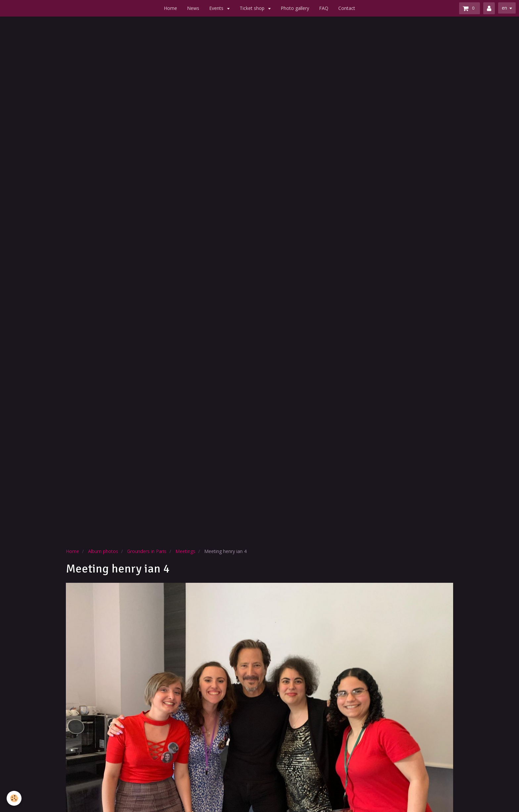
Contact (347, 8)
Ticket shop (253, 8)
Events (217, 8)
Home (170, 8)
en (504, 8)
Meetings (185, 551)
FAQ (324, 8)
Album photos (103, 551)
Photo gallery (295, 8)
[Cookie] (14, 798)
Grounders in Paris (147, 551)
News (193, 8)
